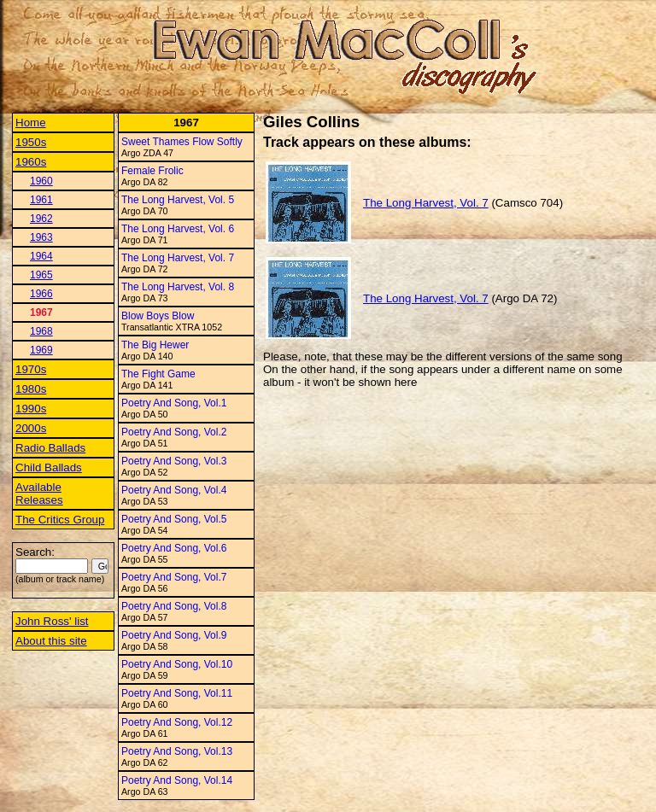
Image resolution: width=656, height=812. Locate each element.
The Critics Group (60, 520)
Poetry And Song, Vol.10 (177, 664)
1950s (31, 142)
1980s (31, 389)
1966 (41, 294)
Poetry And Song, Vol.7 (174, 577)
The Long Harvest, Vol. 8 (178, 287)
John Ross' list (52, 621)
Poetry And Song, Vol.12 (177, 722)
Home (31, 123)
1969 (41, 350)
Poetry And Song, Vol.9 (174, 635)
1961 (41, 200)
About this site (51, 641)
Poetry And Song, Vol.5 (174, 519)
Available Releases (39, 494)
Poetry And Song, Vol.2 (174, 432)
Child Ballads (49, 467)
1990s (31, 409)
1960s (31, 162)
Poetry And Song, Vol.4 (174, 490)
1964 (41, 256)
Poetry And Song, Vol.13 (177, 751)
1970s (31, 369)
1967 (41, 313)
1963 (41, 237)
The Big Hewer (155, 345)
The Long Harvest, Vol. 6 (178, 229)
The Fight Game (158, 374)
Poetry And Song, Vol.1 (174, 403)
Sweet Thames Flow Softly (182, 142)
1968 (41, 331)
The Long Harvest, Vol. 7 (178, 258)
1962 (41, 219)
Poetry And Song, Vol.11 (177, 693)
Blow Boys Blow (158, 316)
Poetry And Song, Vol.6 (174, 548)
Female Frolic (152, 171)
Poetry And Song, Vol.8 (174, 606)
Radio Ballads (50, 448)
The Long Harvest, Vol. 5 (178, 200)
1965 (41, 275)
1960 (41, 181)
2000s (31, 428)
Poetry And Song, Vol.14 (177, 780)
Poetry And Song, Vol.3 (174, 461)
